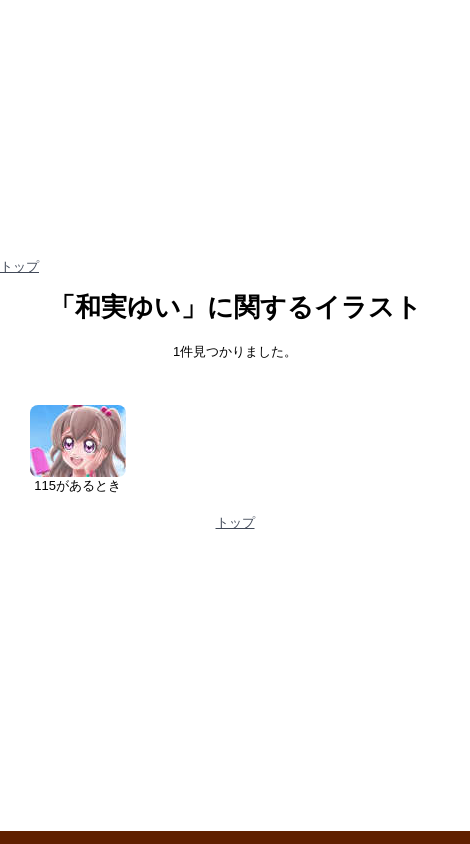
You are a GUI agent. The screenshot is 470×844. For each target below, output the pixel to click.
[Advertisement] (235, 688)
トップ (19, 266)
